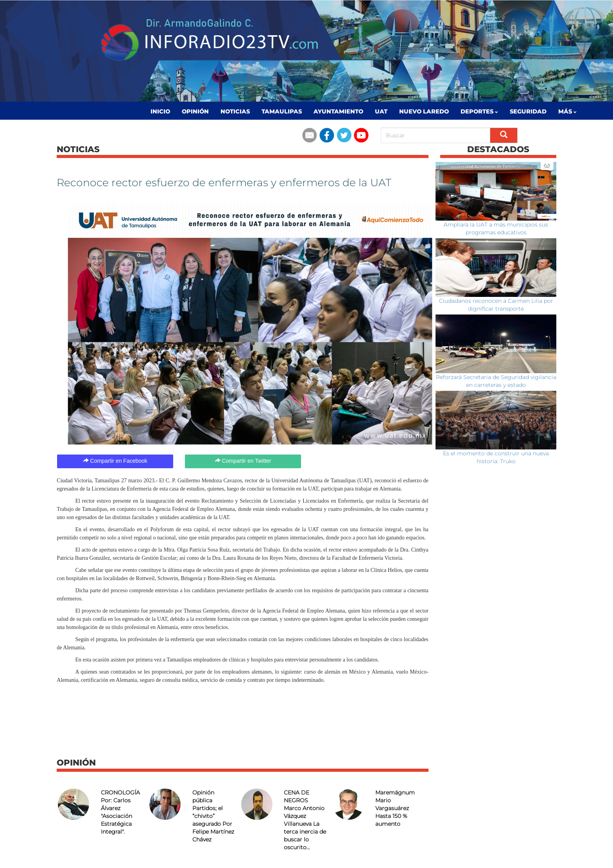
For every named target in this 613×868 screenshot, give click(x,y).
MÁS (567, 111)
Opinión (195, 111)
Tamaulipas (282, 111)
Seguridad (528, 111)
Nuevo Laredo (424, 111)
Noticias (235, 111)
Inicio (160, 111)
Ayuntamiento (338, 111)
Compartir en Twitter (243, 461)
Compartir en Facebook (115, 461)
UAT (381, 111)
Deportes (479, 111)
